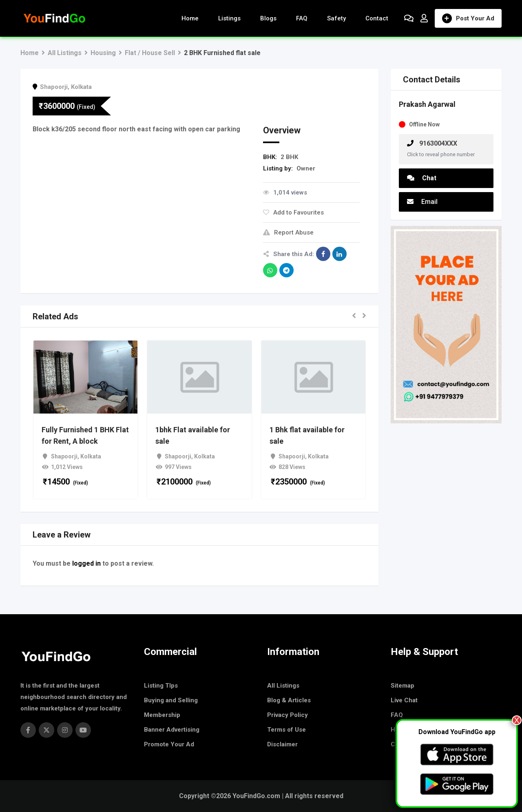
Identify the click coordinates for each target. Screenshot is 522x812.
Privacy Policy (288, 715)
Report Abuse (288, 232)
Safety (336, 18)
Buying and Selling (171, 700)
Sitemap (403, 686)
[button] (354, 316)
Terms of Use (286, 730)
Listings (229, 18)
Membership (162, 715)
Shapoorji (54, 87)
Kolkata (81, 87)
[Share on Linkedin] (340, 254)
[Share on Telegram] (286, 270)
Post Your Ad (468, 18)
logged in (86, 563)
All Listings (283, 686)
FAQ (302, 18)
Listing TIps (161, 686)
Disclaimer (282, 744)
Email (422, 202)
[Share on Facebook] (323, 254)
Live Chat (404, 700)
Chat (422, 178)
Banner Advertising (172, 730)
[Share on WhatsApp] (270, 270)
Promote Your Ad (169, 744)
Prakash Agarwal (427, 104)
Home (190, 18)
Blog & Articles (289, 700)
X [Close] (516, 720)
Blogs (268, 18)
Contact (377, 18)
